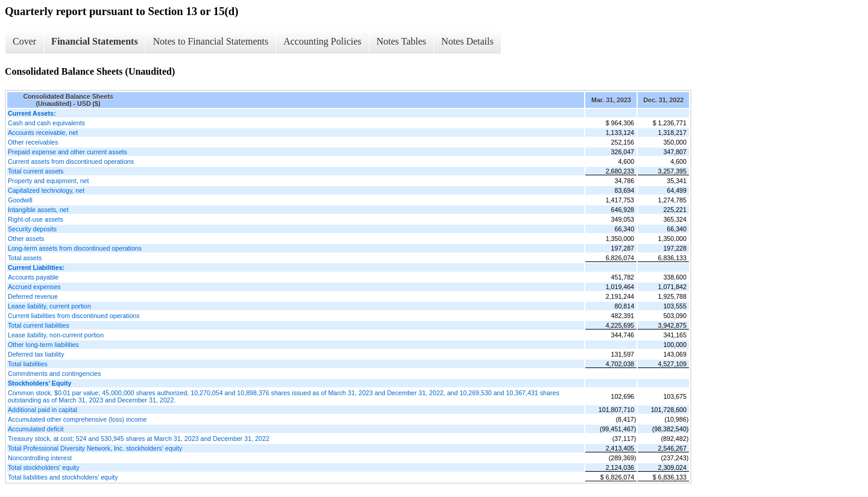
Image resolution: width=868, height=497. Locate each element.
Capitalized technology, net (46, 190)
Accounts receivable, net (43, 133)
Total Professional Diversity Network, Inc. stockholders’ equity (95, 448)
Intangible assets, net (38, 210)
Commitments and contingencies (55, 374)
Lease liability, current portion (49, 306)
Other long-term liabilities (43, 345)
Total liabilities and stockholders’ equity (63, 477)
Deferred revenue (33, 296)
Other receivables (33, 142)
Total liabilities (28, 364)
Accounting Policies (322, 41)
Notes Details (467, 41)
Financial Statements (95, 41)
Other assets (26, 239)
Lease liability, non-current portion (56, 335)
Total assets (25, 258)
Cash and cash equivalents (46, 123)
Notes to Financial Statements (211, 41)
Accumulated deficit (36, 429)
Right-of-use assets (36, 219)
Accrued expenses (34, 287)
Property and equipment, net (48, 181)
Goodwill (20, 200)
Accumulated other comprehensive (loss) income (77, 419)
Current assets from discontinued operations (71, 161)
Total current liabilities (39, 325)
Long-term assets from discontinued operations (75, 248)
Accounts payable (33, 277)
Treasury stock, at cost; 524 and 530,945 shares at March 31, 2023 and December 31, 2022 (139, 439)
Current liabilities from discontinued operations (74, 316)
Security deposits (32, 229)
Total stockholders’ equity (44, 467)
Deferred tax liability (36, 354)
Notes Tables (402, 41)
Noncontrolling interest (40, 458)
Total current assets (36, 171)
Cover (24, 41)
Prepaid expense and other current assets (68, 152)
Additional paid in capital (42, 410)
